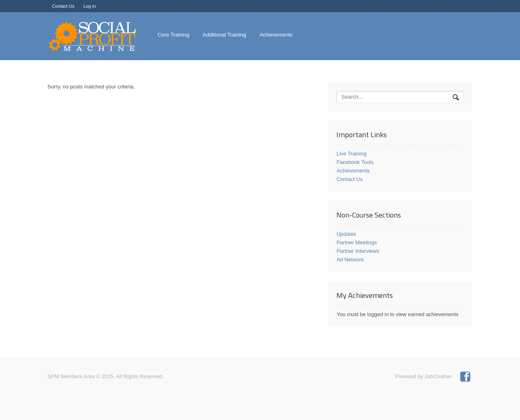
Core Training (173, 35)
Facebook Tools (355, 162)
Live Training (351, 154)
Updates (346, 234)
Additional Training (224, 35)
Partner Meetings (356, 242)
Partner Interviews (358, 251)
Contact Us (63, 6)
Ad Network (350, 260)
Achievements (276, 35)
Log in (89, 6)
